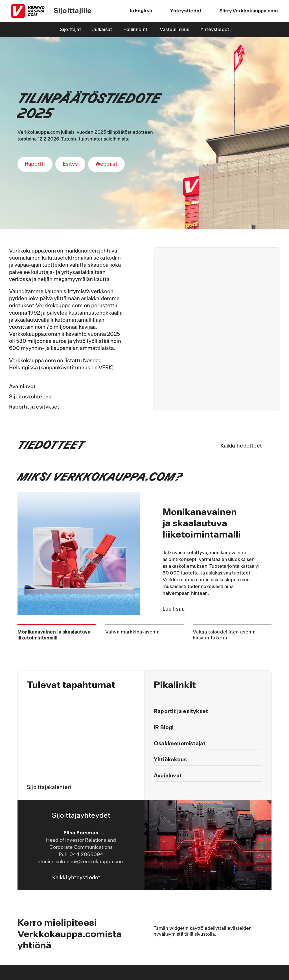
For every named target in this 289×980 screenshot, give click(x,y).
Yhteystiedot (215, 29)
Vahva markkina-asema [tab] (133, 632)
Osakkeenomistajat (180, 744)
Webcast (106, 164)
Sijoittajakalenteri (49, 787)
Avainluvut (22, 387)
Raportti (35, 164)
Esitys (70, 164)
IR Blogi (164, 727)
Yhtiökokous (170, 760)
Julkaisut (102, 29)
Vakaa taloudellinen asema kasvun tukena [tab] (224, 635)
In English (141, 11)
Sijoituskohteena (30, 397)
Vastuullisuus (174, 29)
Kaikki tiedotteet (241, 446)
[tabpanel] (144, 554)
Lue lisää (174, 609)
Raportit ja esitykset (34, 407)
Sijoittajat (70, 29)
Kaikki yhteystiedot (76, 878)
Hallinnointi (136, 29)
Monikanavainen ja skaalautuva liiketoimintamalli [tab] (54, 635)
